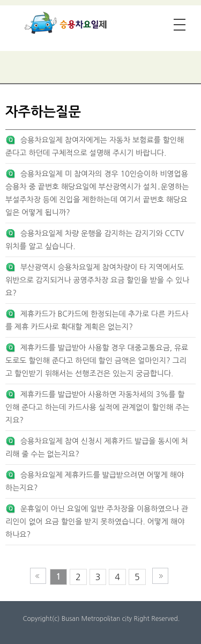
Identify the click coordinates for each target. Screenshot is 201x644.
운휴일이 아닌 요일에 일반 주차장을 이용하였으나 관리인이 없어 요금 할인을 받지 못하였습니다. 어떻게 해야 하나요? (97, 522)
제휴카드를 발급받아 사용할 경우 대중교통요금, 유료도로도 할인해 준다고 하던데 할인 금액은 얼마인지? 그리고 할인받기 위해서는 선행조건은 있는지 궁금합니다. (97, 361)
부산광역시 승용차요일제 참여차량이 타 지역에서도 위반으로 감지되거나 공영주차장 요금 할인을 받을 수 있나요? (97, 280)
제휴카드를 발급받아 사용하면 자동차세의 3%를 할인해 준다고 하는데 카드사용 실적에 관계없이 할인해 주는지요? (97, 407)
